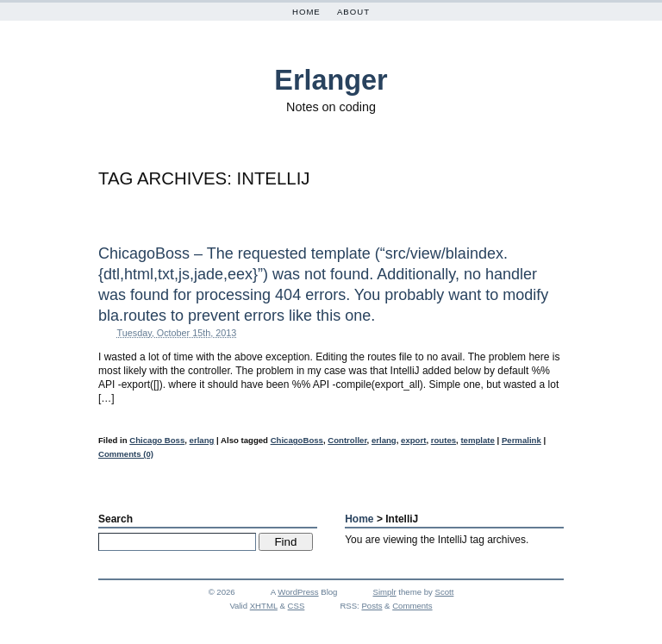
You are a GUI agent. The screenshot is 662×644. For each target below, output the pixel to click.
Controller (347, 440)
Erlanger (331, 80)
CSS (297, 606)
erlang (202, 440)
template (477, 440)
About (353, 12)
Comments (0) (126, 454)
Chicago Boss (157, 440)
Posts (372, 606)
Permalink (521, 440)
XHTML (264, 606)
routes (443, 440)
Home (306, 12)
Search (116, 519)
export (413, 440)
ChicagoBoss (297, 440)
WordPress (298, 592)
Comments (412, 606)
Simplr (385, 592)
